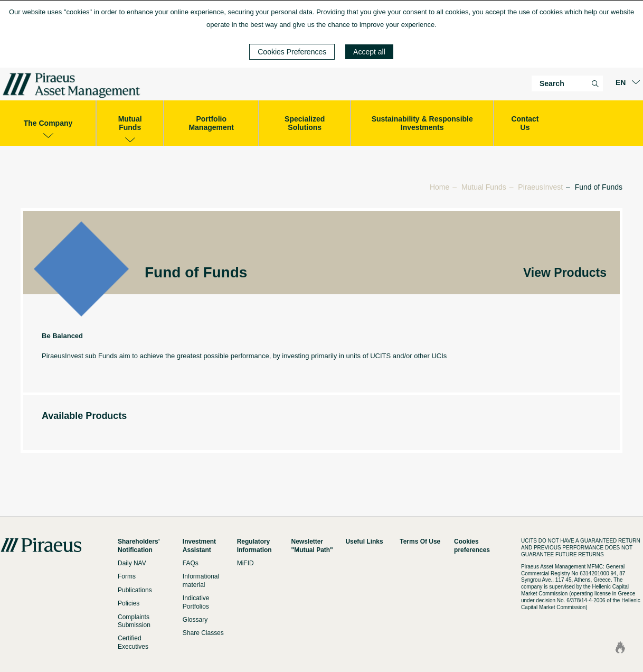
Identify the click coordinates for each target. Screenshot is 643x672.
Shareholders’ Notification (139, 545)
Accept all (369, 52)
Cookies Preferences (292, 52)
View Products (565, 273)
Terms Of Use (420, 542)
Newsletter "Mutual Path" (312, 545)
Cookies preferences (472, 545)
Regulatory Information (254, 545)
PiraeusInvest (540, 187)
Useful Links (364, 542)
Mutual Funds (484, 187)
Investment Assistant (199, 545)
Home (439, 187)
